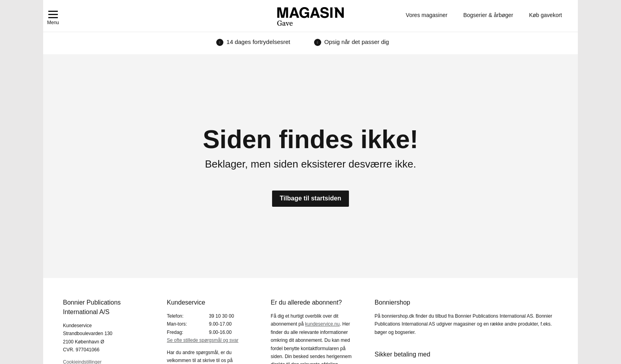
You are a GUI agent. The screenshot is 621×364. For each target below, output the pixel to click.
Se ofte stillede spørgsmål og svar (203, 340)
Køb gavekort (546, 15)
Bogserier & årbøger (488, 15)
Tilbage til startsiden (310, 198)
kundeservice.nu (322, 324)
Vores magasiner (427, 15)
